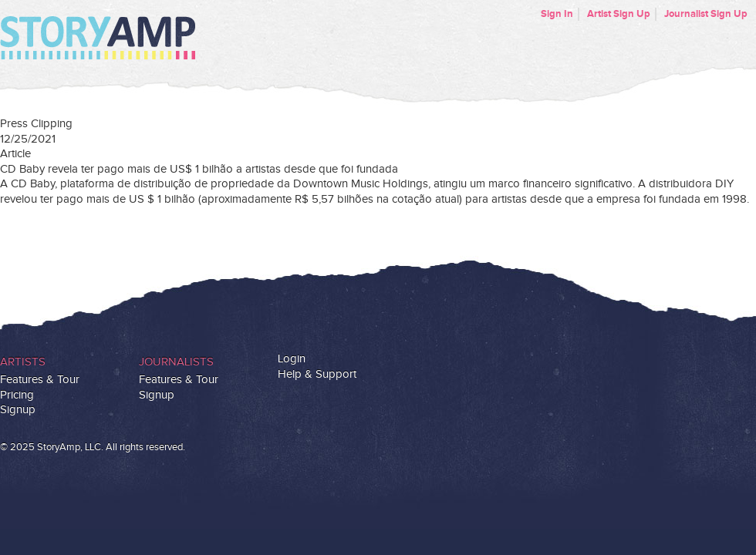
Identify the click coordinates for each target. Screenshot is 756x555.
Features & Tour (40, 380)
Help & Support (317, 374)
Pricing (17, 395)
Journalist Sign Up (706, 14)
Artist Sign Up (619, 14)
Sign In (557, 14)
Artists (23, 362)
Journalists (176, 362)
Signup (18, 410)
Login (292, 359)
